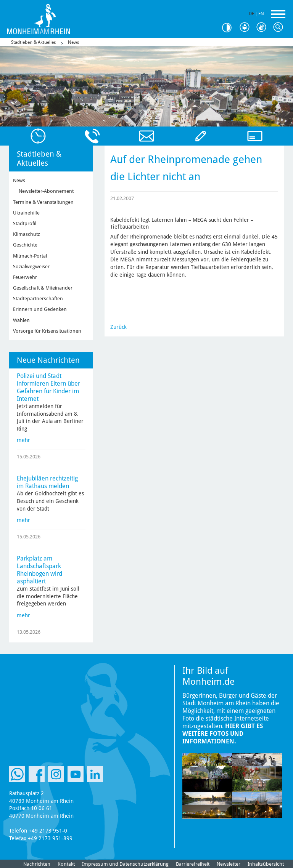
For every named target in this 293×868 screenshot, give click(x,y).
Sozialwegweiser (31, 267)
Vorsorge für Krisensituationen (47, 331)
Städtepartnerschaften (38, 299)
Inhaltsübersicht (266, 864)
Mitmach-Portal (30, 256)
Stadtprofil (25, 223)
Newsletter (229, 864)
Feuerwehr (25, 277)
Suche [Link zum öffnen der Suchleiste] (280, 27)
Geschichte (25, 245)
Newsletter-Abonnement (46, 191)
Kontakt (66, 864)
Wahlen (21, 320)
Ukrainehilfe (26, 213)
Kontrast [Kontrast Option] (230, 28)
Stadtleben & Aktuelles (33, 42)
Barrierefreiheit (193, 864)
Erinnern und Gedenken (40, 309)
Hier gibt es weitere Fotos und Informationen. (223, 734)
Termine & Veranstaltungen (43, 202)
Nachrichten (37, 864)
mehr (23, 440)
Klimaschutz (27, 234)
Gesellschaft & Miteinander (43, 288)
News (73, 42)
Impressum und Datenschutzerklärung (125, 864)
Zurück (118, 327)
